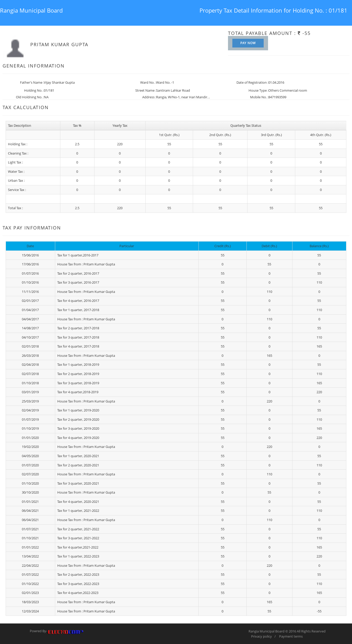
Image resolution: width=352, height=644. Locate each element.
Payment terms (291, 636)
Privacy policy (261, 636)
